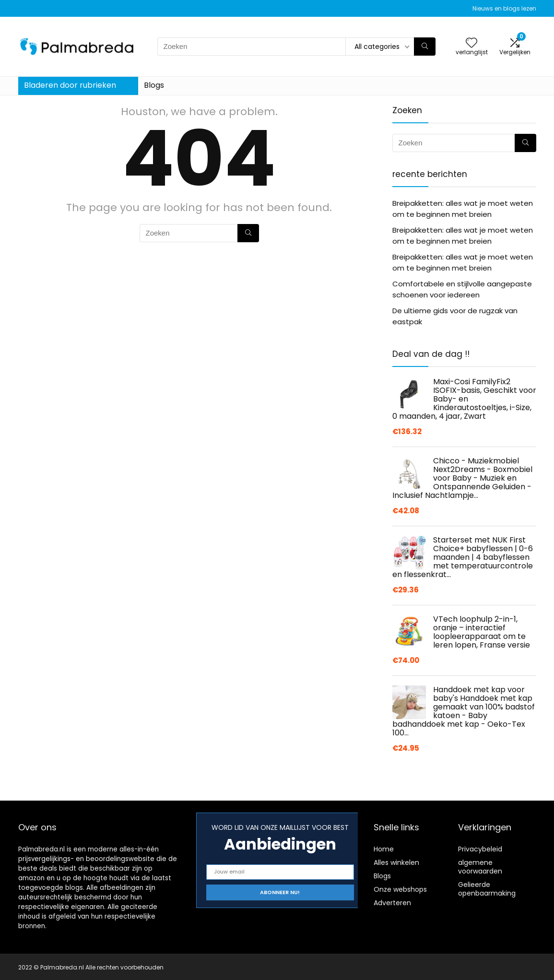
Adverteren (392, 903)
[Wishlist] (471, 43)
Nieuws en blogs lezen (504, 8)
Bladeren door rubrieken (70, 85)
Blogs (154, 85)
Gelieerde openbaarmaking (487, 889)
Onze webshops (400, 889)
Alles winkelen (396, 862)
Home (384, 849)
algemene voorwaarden (480, 867)
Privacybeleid (480, 849)
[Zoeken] (425, 47)
